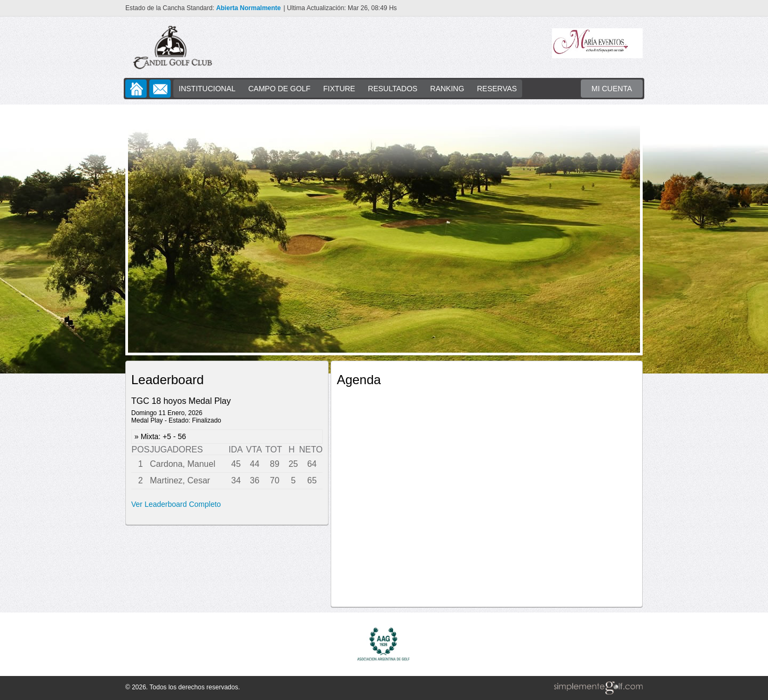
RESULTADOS (393, 89)
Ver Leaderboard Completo (176, 504)
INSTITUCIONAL (207, 89)
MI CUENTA (612, 89)
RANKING (447, 89)
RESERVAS (497, 89)
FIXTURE (339, 89)
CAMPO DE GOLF (279, 89)
